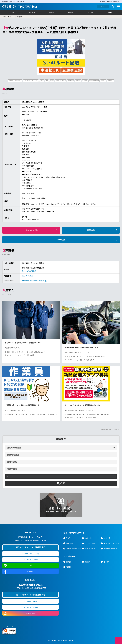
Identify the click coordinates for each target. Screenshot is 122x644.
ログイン (103, 6)
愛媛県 (51, 12)
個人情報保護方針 (111, 549)
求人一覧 (32, 12)
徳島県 (71, 12)
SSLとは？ (9, 626)
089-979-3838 (28, 276)
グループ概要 (90, 543)
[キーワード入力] (61, 476)
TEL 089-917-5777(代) (30, 554)
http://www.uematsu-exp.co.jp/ (34, 281)
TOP (12, 12)
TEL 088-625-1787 (30, 601)
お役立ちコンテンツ (111, 543)
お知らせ (88, 538)
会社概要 (103, 1)
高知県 (110, 12)
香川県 (90, 12)
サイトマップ (90, 549)
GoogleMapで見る (29, 271)
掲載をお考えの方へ (113, 1)
